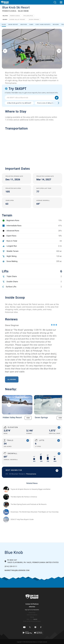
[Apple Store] (38, 633)
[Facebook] (41, 627)
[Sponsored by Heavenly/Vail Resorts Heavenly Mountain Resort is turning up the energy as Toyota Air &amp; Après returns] (30, 489)
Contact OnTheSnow (32, 604)
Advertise (32, 607)
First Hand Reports (43, 25)
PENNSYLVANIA (9, 11)
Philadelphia (28, 16)
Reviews (56, 25)
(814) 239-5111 (11, 566)
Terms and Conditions (32, 615)
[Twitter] (30, 627)
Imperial (35, 619)
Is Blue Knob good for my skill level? (19, 103)
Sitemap (32, 617)
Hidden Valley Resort (17, 20)
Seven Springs (34, 20)
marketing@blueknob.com (17, 570)
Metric (31, 619)
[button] (55, 2)
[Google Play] (27, 633)
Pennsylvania (15, 16)
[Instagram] (35, 627)
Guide (4, 25)
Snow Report (13, 25)
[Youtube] (24, 627)
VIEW (28, 418)
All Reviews (12, 379)
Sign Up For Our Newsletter (32, 610)
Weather (24, 25)
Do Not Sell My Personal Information (32, 621)
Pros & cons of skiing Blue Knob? (48, 103)
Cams (31, 25)
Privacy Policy (32, 613)
